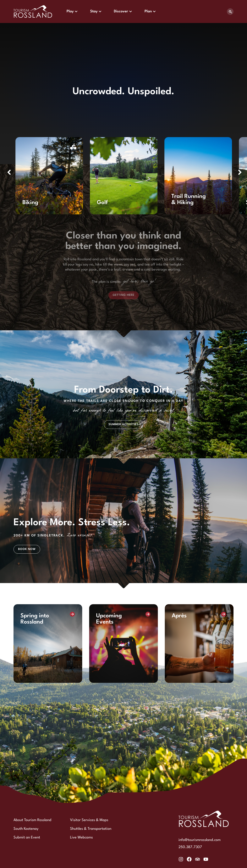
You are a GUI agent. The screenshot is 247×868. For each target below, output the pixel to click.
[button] (9, 172)
